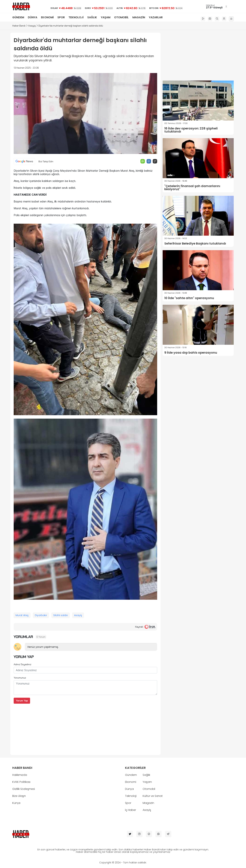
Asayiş (32, 26)
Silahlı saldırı (61, 615)
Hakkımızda (20, 775)
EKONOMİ (47, 17)
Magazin (148, 803)
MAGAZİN (139, 17)
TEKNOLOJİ (76, 17)
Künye (16, 803)
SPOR (61, 17)
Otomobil (149, 789)
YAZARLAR (156, 17)
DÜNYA (33, 17)
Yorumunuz (20, 678)
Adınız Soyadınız (22, 664)
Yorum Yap (22, 701)
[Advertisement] (85, 728)
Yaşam (147, 782)
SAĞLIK (92, 17)
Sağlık (146, 775)
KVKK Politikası (21, 782)
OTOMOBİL (121, 17)
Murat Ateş (22, 615)
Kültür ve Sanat (153, 796)
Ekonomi (131, 782)
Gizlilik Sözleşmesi (24, 789)
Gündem (131, 775)
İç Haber (131, 810)
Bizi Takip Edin (46, 161)
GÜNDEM (18, 17)
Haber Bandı (19, 26)
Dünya (129, 789)
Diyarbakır (41, 615)
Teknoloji (131, 796)
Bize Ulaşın (19, 796)
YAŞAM (106, 17)
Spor (128, 803)
